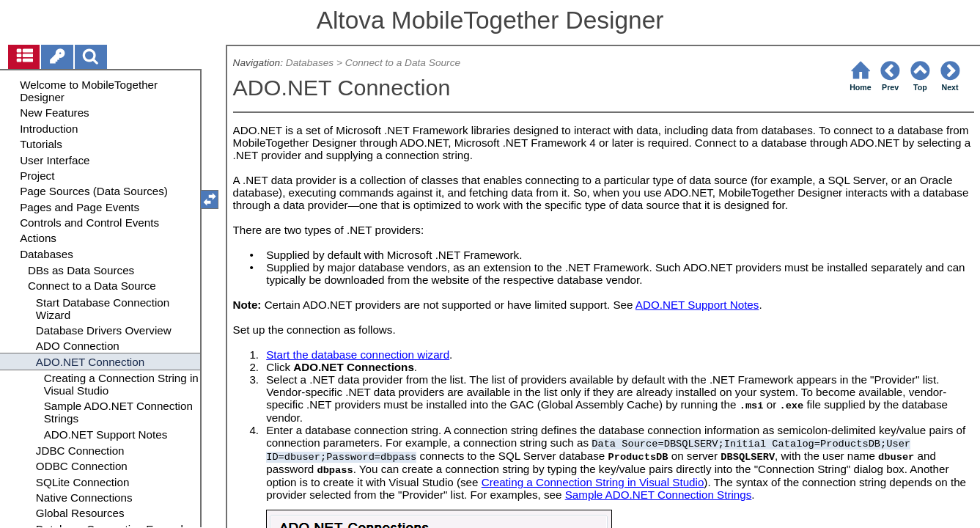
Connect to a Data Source (403, 63)
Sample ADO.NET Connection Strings (659, 495)
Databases (310, 63)
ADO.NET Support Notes (697, 305)
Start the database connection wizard (358, 355)
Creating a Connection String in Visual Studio (593, 482)
